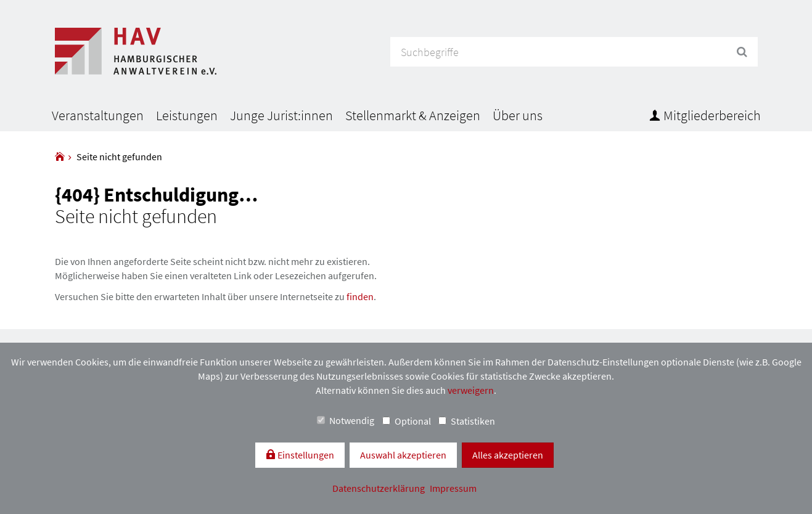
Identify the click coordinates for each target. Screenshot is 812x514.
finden (360, 296)
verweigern (471, 390)
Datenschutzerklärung (379, 488)
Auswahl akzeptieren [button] (403, 455)
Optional (407, 421)
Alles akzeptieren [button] (508, 455)
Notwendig (346, 420)
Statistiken (467, 421)
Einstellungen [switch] (305, 455)
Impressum (453, 488)
